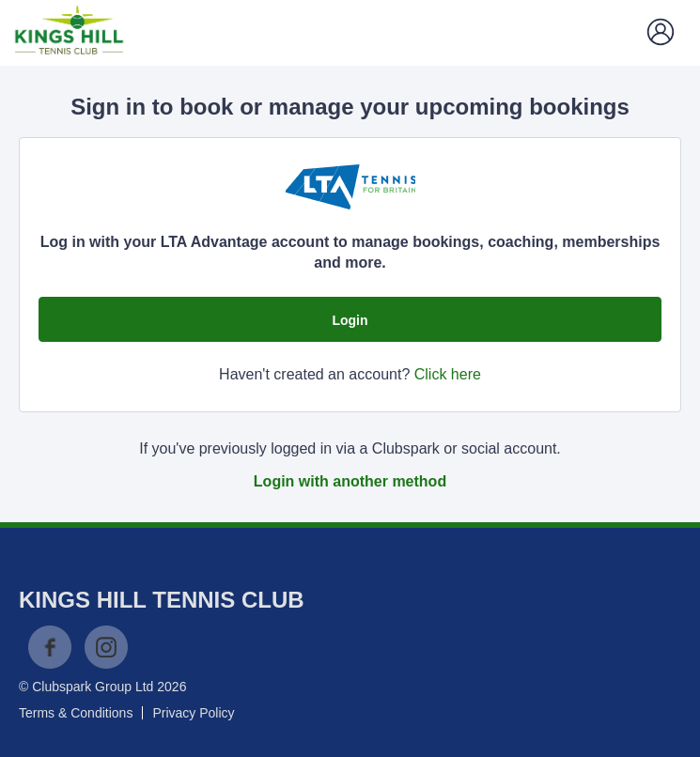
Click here (448, 374)
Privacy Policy (193, 713)
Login (350, 320)
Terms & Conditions (76, 713)
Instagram (106, 647)
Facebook (50, 647)
